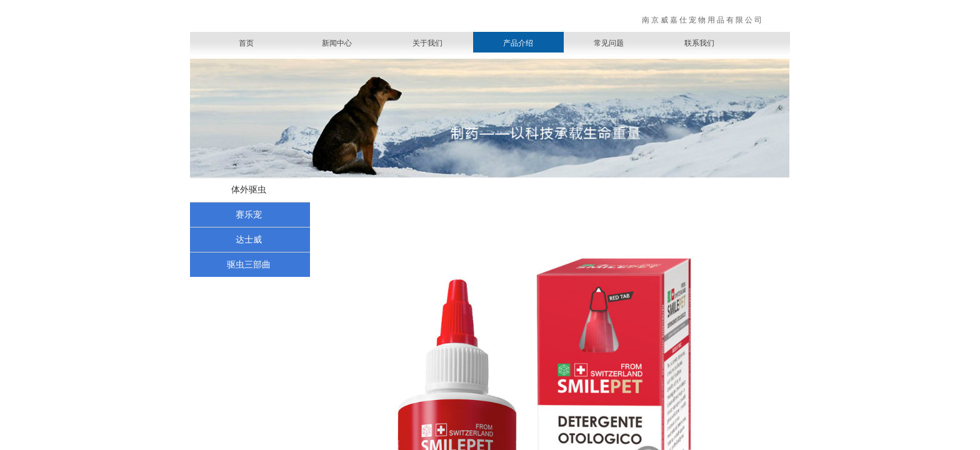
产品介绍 (518, 43)
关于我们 (427, 43)
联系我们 (699, 43)
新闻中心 (337, 43)
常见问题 (609, 43)
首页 (246, 43)
